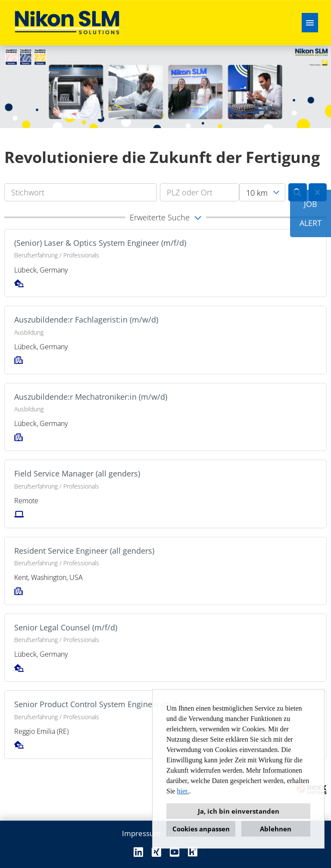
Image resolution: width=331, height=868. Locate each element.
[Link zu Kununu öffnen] (193, 852)
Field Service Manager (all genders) (77, 473)
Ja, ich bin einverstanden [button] (239, 811)
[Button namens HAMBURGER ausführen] (310, 23)
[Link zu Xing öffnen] (156, 852)
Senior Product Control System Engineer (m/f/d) (100, 704)
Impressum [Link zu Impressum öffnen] (141, 833)
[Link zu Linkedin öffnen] (138, 852)
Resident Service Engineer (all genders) (84, 551)
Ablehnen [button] (276, 829)
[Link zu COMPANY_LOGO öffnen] (67, 23)
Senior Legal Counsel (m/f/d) (66, 627)
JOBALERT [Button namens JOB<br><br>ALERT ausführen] (311, 213)
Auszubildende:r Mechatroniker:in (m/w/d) (91, 397)
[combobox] (262, 192)
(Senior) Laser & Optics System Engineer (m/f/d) (100, 243)
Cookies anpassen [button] (201, 829)
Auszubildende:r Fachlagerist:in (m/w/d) (86, 320)
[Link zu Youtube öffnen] (175, 852)
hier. (183, 791)
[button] (165, 217)
